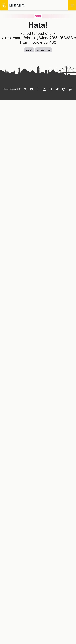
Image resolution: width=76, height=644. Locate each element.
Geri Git (29, 50)
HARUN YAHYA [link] (17, 5)
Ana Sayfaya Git (44, 50)
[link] (25, 89)
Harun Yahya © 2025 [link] (12, 89)
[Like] (25, 89)
